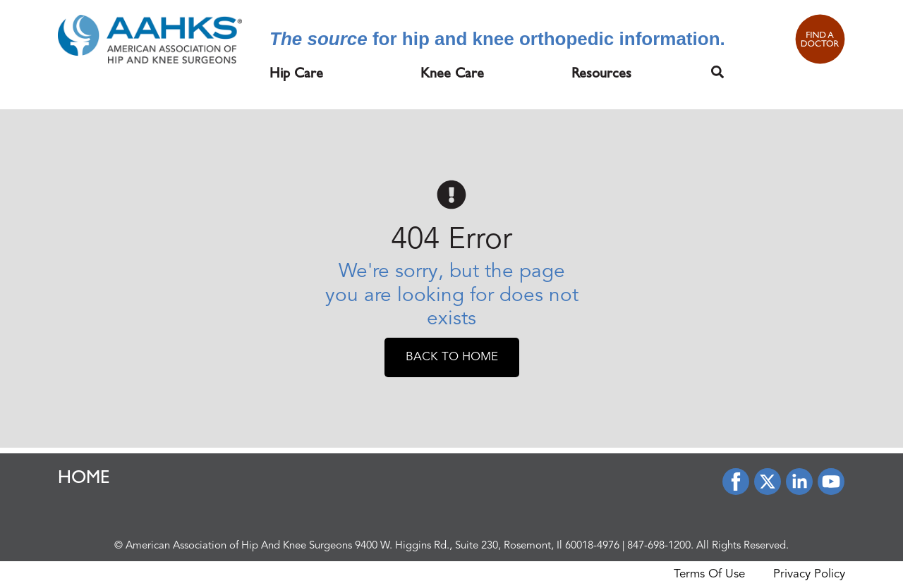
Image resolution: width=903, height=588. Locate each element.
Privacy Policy (809, 574)
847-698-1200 (659, 546)
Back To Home (452, 357)
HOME (84, 479)
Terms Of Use (709, 574)
